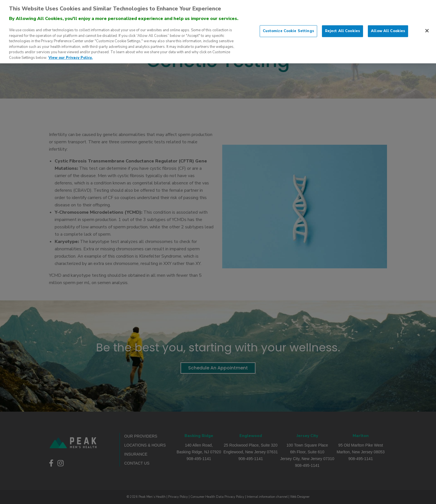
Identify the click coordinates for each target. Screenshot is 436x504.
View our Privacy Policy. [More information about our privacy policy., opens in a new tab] (71, 54)
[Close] (427, 27)
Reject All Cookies (342, 28)
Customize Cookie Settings (288, 28)
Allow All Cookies (388, 28)
